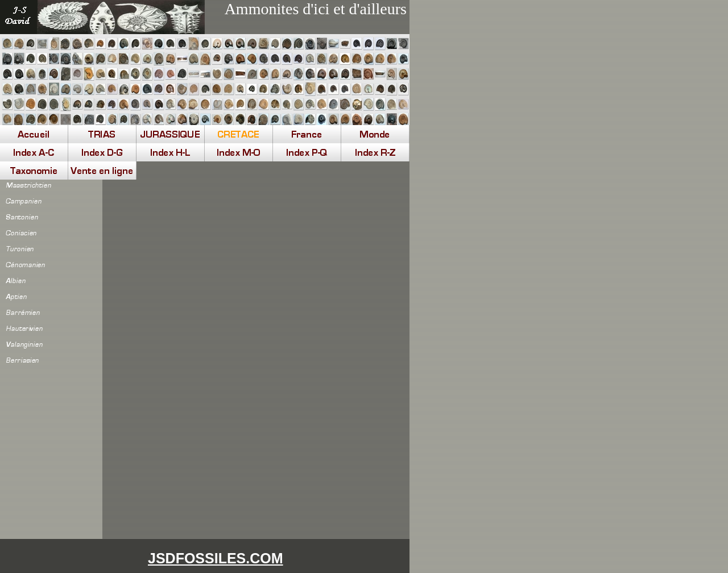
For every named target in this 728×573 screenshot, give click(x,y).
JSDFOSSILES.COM (216, 558)
